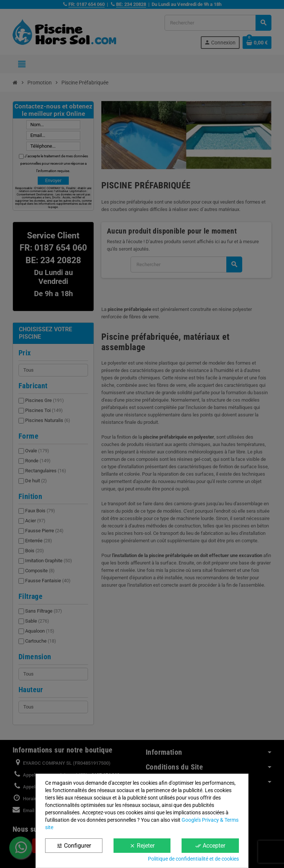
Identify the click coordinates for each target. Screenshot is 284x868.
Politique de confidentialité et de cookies (193, 859)
